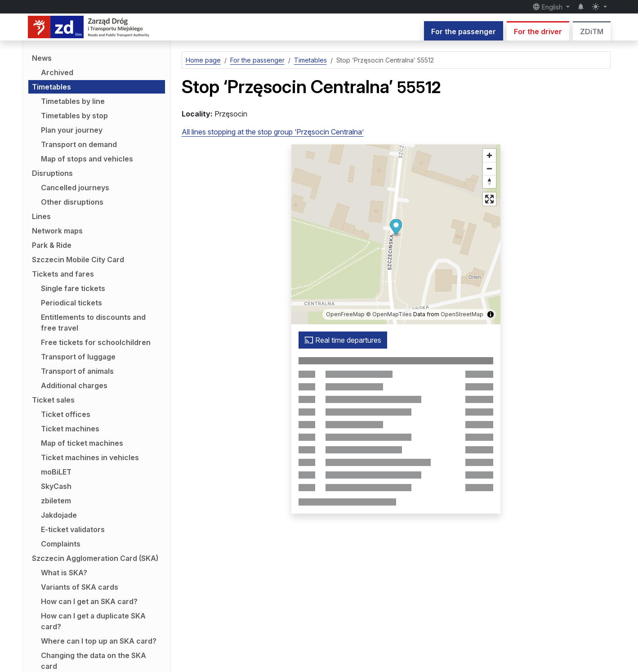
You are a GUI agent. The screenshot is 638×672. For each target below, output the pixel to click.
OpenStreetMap (462, 314)
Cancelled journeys (75, 188)
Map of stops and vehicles (87, 159)
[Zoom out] (489, 168)
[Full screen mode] (489, 199)
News (42, 58)
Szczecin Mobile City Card (78, 260)
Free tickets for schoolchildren (96, 342)
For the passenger (464, 31)
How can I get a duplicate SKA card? (93, 621)
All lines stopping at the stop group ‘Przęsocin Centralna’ (273, 132)
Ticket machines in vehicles (90, 457)
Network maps (57, 231)
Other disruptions (72, 202)
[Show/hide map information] (491, 314)
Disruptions (52, 173)
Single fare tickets (73, 288)
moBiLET (56, 472)
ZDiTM (592, 31)
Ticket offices (66, 414)
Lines (41, 216)
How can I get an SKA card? (89, 601)
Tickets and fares (63, 274)
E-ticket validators (73, 529)
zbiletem (56, 501)
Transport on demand (79, 144)
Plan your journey (72, 130)
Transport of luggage (78, 357)
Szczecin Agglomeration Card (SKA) (95, 558)
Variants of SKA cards (80, 587)
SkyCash (56, 486)
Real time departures (343, 340)
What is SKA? (64, 573)
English (549, 7)
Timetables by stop (74, 116)
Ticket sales (53, 400)
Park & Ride (52, 245)
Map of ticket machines (82, 443)
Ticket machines (70, 429)
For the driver (538, 31)
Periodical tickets (71, 303)
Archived (57, 72)
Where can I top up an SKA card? (99, 641)
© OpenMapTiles (389, 314)
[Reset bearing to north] (489, 181)
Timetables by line (73, 101)
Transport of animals (77, 371)
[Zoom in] (489, 155)
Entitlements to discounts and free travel (93, 323)
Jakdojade (59, 515)
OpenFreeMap (345, 314)
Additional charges (74, 385)
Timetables (51, 87)
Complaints (61, 544)
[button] (396, 228)
